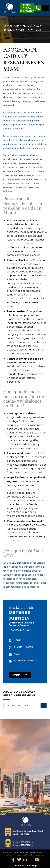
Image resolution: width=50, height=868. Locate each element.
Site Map (32, 866)
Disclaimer (19, 866)
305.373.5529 (23, 630)
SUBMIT (20, 675)
